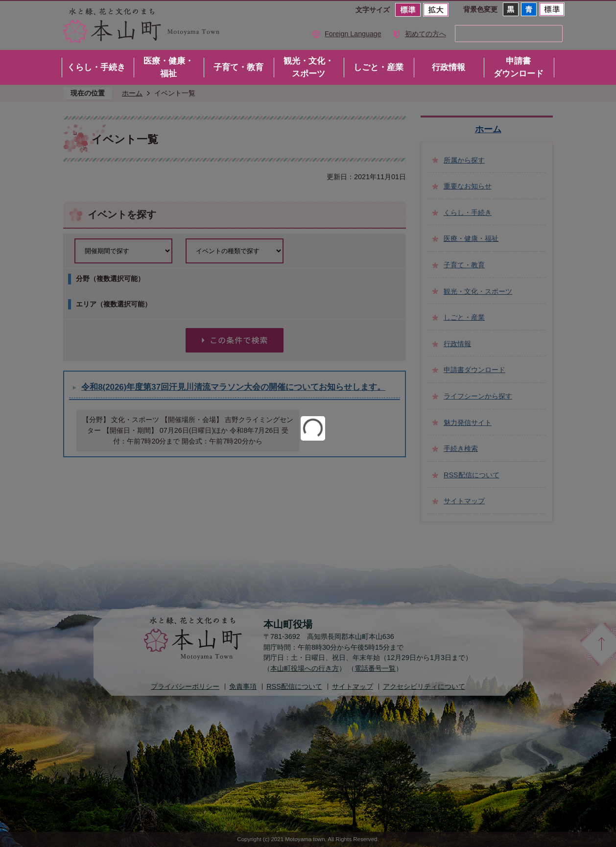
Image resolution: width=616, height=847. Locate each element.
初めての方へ (426, 34)
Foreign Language (353, 34)
